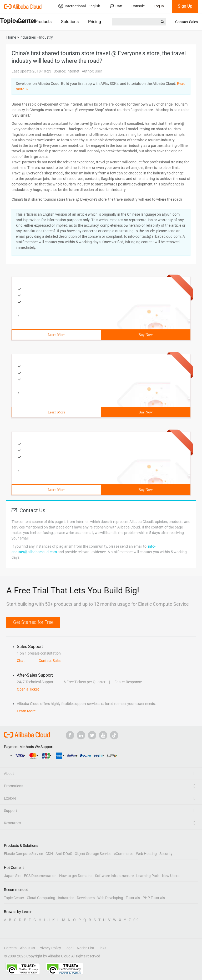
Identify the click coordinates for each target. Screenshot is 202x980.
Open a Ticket (28, 689)
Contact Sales (186, 22)
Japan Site (13, 876)
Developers (86, 898)
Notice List (85, 948)
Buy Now (145, 335)
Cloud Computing (41, 898)
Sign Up (185, 6)
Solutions (70, 22)
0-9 (136, 920)
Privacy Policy (50, 948)
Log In (159, 6)
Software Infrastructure (114, 876)
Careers (10, 948)
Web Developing (110, 898)
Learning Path (148, 876)
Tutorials (133, 898)
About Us (27, 948)
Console (138, 6)
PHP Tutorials (154, 898)
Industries (66, 898)
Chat (21, 661)
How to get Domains (76, 876)
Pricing (95, 22)
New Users (171, 876)
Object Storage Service (93, 854)
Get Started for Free (33, 622)
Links (102, 948)
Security (166, 854)
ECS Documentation (40, 876)
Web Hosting (146, 854)
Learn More (56, 335)
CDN (49, 854)
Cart (116, 6)
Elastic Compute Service (23, 854)
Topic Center (14, 898)
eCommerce (124, 854)
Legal (69, 948)
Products (43, 22)
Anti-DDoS (64, 854)
